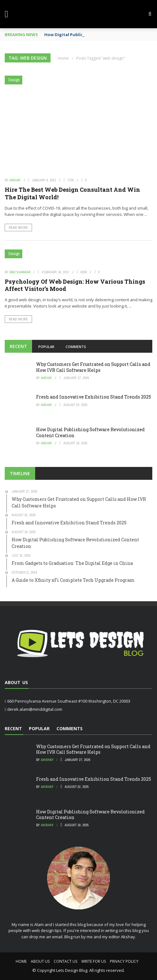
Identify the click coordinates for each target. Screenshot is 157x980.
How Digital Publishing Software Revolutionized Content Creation (90, 432)
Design (14, 80)
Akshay (15, 180)
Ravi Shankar (20, 272)
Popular (46, 347)
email (57, 937)
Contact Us (65, 961)
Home (21, 961)
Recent (18, 346)
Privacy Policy (124, 961)
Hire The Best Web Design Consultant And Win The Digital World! (72, 193)
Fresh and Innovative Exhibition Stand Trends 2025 (94, 397)
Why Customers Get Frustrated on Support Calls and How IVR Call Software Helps (93, 367)
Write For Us (94, 961)
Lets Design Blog (72, 970)
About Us (40, 961)
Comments (76, 347)
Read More (18, 228)
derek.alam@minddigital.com (35, 709)
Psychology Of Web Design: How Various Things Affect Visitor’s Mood (75, 285)
